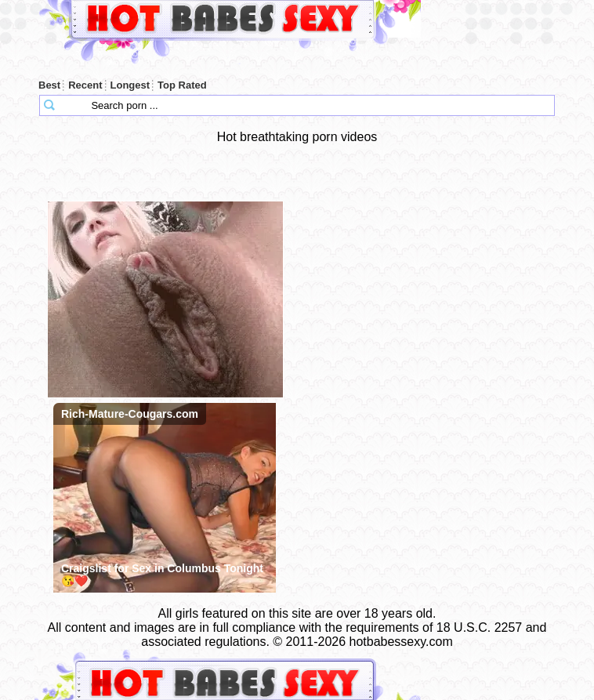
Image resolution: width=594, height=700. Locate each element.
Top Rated (182, 85)
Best (49, 85)
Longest (130, 85)
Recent (85, 85)
